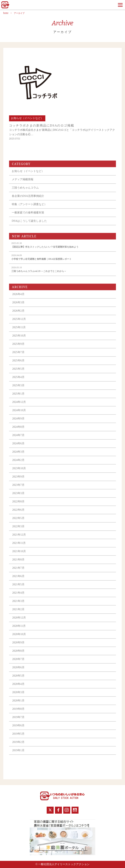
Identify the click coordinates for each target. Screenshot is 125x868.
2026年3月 (18, 306)
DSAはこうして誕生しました (29, 225)
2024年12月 (19, 406)
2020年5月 (18, 679)
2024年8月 (18, 431)
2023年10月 (19, 472)
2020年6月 (18, 671)
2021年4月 (18, 597)
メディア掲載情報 (23, 183)
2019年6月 (18, 729)
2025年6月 (18, 364)
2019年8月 (18, 713)
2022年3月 (18, 530)
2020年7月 (18, 663)
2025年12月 (19, 323)
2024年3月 (18, 456)
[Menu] (120, 5)
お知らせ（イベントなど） (28, 175)
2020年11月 (19, 630)
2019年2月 (18, 746)
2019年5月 (18, 738)
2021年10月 (19, 555)
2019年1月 (18, 754)
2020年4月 (18, 688)
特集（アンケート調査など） (29, 208)
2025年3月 (18, 389)
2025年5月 (18, 373)
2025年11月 (19, 331)
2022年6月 (18, 514)
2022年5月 (18, 522)
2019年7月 (18, 721)
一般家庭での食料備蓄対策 (28, 216)
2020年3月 (18, 696)
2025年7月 (18, 356)
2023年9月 (18, 480)
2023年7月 (18, 489)
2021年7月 (18, 572)
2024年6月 (18, 447)
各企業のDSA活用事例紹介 (28, 200)
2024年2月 (18, 464)
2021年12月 (19, 538)
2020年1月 (18, 704)
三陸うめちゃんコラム (25, 191)
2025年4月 (18, 381)
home (6, 13)
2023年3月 (18, 497)
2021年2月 (18, 613)
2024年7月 (18, 439)
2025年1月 (18, 397)
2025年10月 (19, 339)
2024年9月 (18, 422)
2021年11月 (19, 547)
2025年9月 (18, 348)
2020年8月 (18, 655)
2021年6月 (18, 580)
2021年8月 (18, 563)
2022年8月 (18, 505)
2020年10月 (19, 638)
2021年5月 (18, 588)
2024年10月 (19, 414)
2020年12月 (19, 621)
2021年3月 (18, 605)
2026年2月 (18, 315)
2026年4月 (18, 298)
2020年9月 (18, 646)
